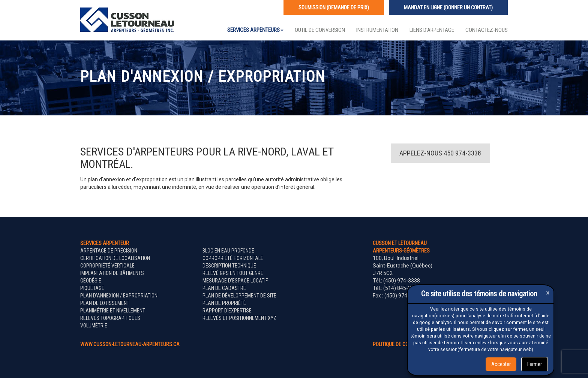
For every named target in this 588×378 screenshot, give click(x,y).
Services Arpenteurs (255, 30)
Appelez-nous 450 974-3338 (440, 153)
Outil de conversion (320, 30)
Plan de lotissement (105, 303)
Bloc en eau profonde (228, 251)
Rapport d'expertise (227, 311)
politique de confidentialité (406, 344)
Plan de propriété (224, 303)
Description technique (229, 266)
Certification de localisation (115, 258)
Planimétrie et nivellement (113, 311)
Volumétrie (94, 326)
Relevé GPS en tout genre (233, 273)
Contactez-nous (487, 30)
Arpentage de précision (109, 251)
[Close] (548, 293)
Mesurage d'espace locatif (235, 281)
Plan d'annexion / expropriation (119, 296)
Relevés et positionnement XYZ (239, 318)
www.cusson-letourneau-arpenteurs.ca (130, 344)
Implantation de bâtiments (112, 273)
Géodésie (91, 281)
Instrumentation (377, 30)
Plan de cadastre (224, 288)
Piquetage (92, 288)
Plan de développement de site (239, 296)
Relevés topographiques (110, 318)
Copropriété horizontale (233, 258)
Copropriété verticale (107, 266)
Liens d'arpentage (432, 30)
